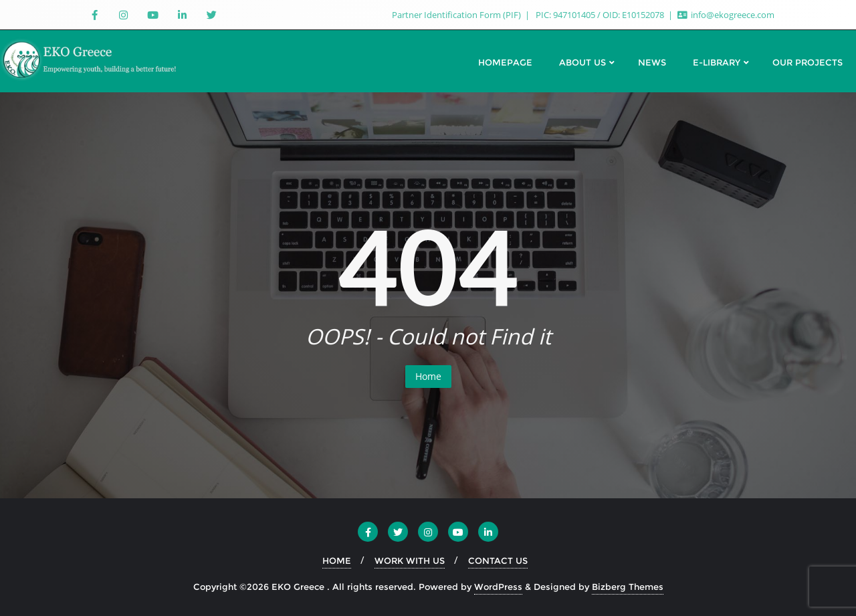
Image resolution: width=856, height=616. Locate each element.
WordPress (498, 587)
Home (428, 376)
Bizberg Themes (628, 587)
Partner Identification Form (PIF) (457, 15)
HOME (337, 560)
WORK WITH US (410, 560)
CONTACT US (498, 560)
